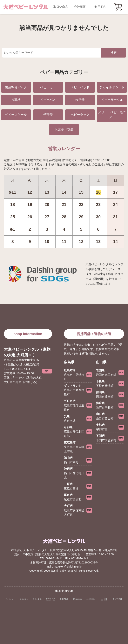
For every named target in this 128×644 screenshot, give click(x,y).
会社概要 (80, 7)
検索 (114, 53)
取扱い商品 (61, 7)
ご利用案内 (99, 7)
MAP (47, 371)
